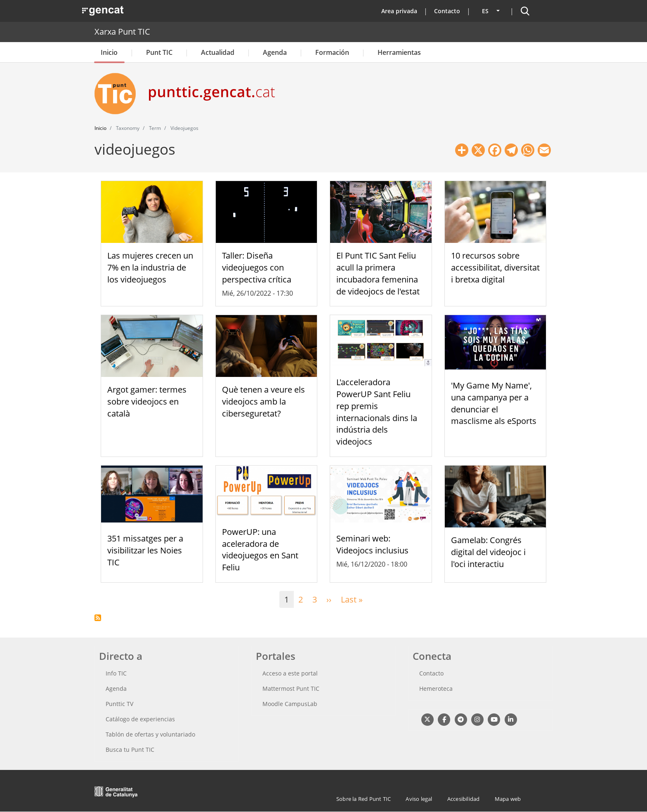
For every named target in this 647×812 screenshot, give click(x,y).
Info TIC (116, 673)
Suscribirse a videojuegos (98, 618)
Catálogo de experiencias (140, 719)
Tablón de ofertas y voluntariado (150, 734)
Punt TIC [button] (159, 52)
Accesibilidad (464, 799)
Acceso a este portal (290, 673)
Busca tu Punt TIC (130, 750)
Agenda (275, 52)
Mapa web (508, 799)
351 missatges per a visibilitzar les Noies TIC (145, 550)
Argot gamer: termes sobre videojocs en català (147, 401)
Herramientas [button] (399, 52)
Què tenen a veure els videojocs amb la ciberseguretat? (263, 401)
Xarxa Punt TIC (122, 32)
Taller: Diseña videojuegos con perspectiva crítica (257, 267)
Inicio (109, 52)
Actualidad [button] (218, 52)
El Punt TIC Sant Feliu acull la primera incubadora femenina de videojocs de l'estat (378, 273)
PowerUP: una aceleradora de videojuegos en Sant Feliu (260, 550)
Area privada (399, 11)
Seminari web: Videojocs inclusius (372, 544)
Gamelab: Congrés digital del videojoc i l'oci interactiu (488, 552)
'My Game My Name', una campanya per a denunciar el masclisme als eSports (494, 403)
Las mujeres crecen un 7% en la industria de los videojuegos (150, 267)
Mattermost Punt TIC (291, 688)
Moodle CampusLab (290, 704)
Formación (332, 52)
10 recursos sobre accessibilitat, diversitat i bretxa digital (495, 267)
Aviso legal (419, 799)
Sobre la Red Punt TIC (364, 799)
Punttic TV (119, 704)
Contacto (447, 11)
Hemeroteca (436, 688)
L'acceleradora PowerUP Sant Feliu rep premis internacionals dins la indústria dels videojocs (377, 412)
